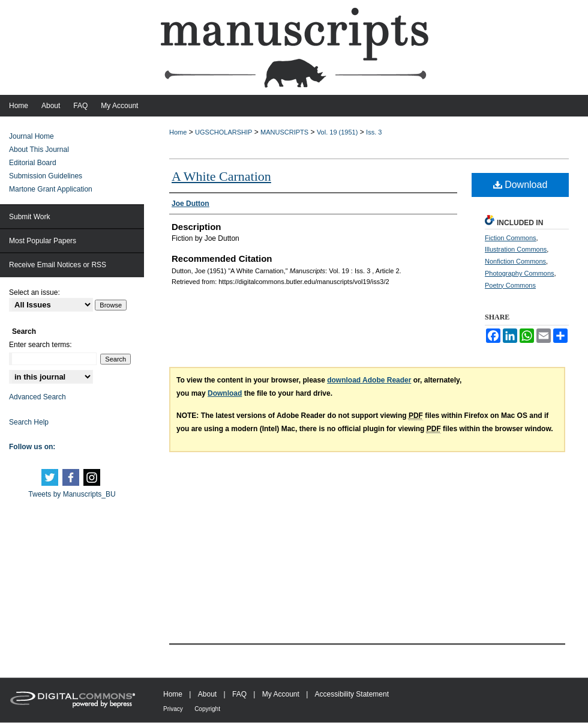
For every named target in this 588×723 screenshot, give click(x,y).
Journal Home (31, 136)
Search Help (29, 422)
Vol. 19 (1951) (337, 132)
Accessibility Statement (352, 694)
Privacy (173, 709)
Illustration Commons (516, 249)
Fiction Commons (511, 238)
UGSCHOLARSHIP (223, 132)
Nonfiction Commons (515, 261)
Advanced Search (37, 397)
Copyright (207, 709)
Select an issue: (34, 292)
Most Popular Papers (43, 241)
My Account (281, 694)
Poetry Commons (510, 285)
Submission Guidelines (46, 176)
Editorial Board (33, 163)
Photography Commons (520, 273)
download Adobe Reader (369, 380)
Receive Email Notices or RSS (58, 265)
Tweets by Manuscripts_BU (72, 494)
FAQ (239, 694)
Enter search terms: (40, 345)
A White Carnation (221, 176)
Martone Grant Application (51, 189)
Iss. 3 (374, 132)
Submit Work (29, 217)
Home (178, 132)
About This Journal (39, 150)
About (207, 694)
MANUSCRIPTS (284, 132)
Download (520, 185)
